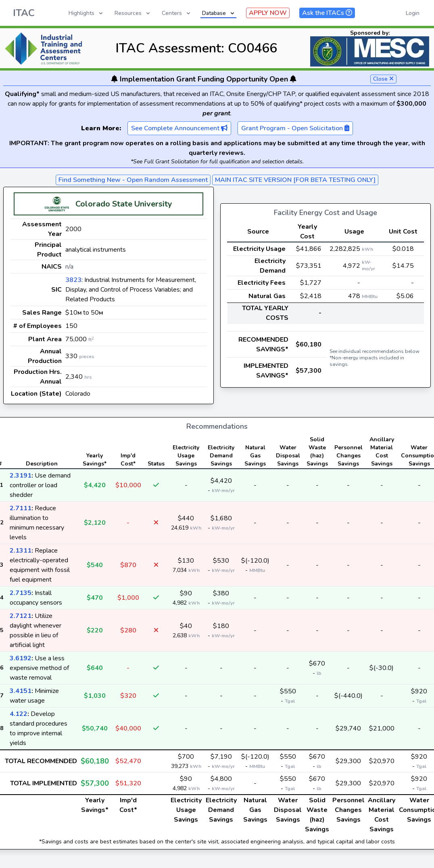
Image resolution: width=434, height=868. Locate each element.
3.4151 (21, 691)
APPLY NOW (268, 13)
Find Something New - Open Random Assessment (133, 180)
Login (413, 13)
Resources (133, 13)
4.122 (19, 714)
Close (383, 79)
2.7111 (21, 508)
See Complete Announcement (179, 128)
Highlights (86, 13)
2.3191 (21, 476)
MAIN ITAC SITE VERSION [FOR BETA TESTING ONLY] (295, 180)
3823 (73, 280)
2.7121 (21, 616)
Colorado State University (124, 204)
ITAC (24, 13)
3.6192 (21, 658)
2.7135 (21, 593)
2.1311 (21, 551)
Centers (177, 13)
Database (219, 13)
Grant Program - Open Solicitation (295, 128)
